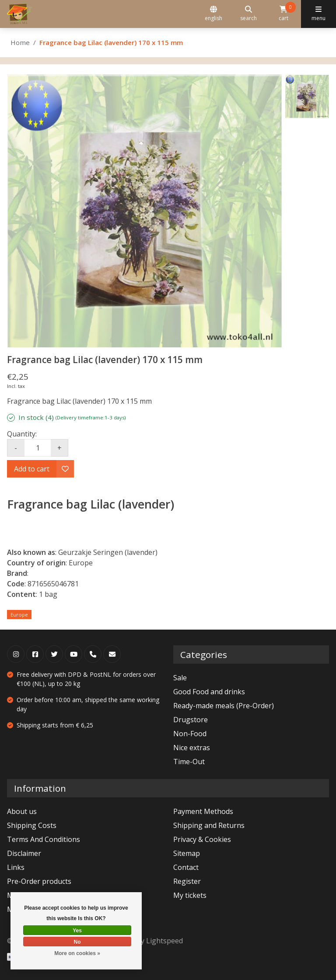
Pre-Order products (39, 881)
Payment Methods (203, 811)
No (77, 942)
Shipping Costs (32, 825)
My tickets (190, 895)
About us (22, 811)
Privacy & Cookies (202, 839)
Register (187, 881)
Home (20, 42)
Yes (77, 931)
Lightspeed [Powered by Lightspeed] (164, 941)
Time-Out (189, 762)
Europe (19, 615)
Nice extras (192, 748)
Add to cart (32, 469)
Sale (180, 678)
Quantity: (22, 434)
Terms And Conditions (44, 839)
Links (16, 867)
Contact (186, 867)
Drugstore (191, 720)
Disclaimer (24, 853)
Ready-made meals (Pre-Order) (224, 706)
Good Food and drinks (209, 692)
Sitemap (187, 853)
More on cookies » (77, 953)
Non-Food (190, 734)
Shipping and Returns (209, 825)
